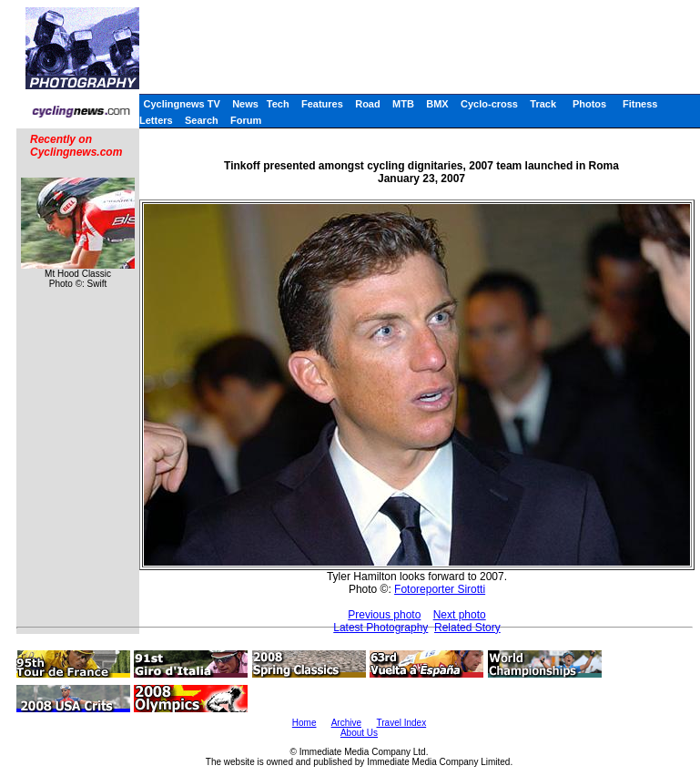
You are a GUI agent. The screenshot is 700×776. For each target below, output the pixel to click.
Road (368, 104)
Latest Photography (380, 628)
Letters (156, 120)
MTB (403, 104)
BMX (437, 104)
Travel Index (402, 723)
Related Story (467, 628)
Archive (346, 723)
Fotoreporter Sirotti (440, 589)
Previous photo (384, 615)
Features (322, 104)
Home (304, 723)
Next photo (460, 615)
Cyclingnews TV (181, 104)
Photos (589, 104)
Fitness (640, 104)
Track (543, 104)
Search (202, 120)
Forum (246, 120)
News (245, 104)
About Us (359, 733)
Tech (278, 104)
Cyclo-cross (489, 104)
